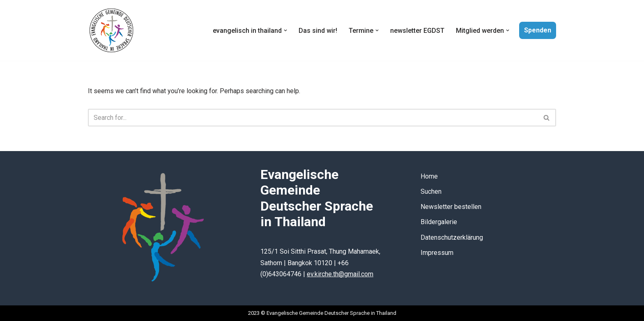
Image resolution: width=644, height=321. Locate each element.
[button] (285, 30)
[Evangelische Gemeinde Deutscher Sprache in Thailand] (111, 30)
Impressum (437, 253)
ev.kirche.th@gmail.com (340, 274)
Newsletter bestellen (451, 207)
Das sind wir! (318, 31)
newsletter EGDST (417, 31)
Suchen (431, 191)
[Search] (313, 118)
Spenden (538, 30)
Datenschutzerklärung (452, 237)
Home (429, 176)
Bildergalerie (439, 222)
